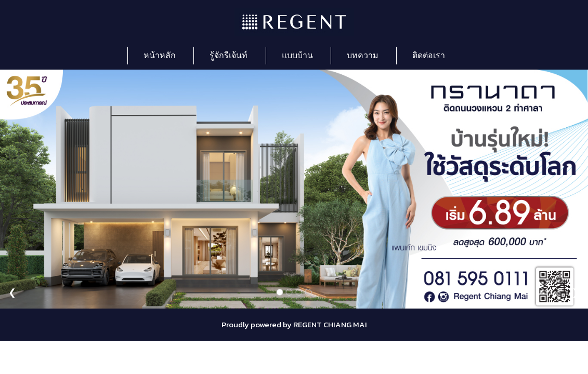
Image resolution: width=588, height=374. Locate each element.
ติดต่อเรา (429, 55)
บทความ (363, 55)
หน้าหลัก (160, 55)
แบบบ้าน (297, 55)
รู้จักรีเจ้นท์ (228, 55)
